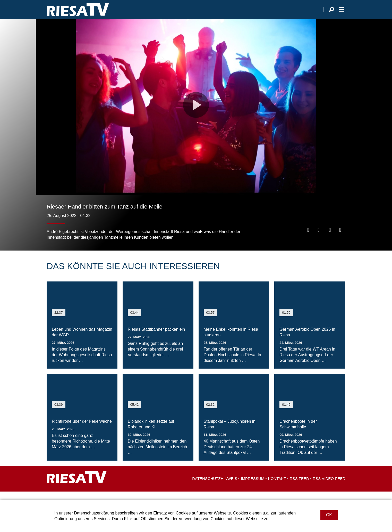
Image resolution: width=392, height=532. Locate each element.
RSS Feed (299, 487)
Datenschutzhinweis (215, 487)
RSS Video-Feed (329, 487)
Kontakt (277, 487)
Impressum (253, 487)
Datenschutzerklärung (94, 513)
